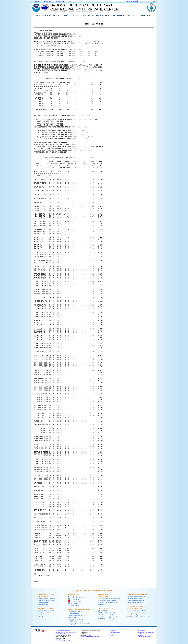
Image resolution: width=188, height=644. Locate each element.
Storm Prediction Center (135, 599)
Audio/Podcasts (43, 603)
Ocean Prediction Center (135, 601)
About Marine (42, 617)
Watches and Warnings (75, 616)
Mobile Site (48, 1)
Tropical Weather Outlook (46, 601)
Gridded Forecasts (44, 613)
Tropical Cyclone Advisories (47, 599)
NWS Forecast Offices (137, 595)
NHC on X (73, 599)
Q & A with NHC (103, 611)
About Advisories (43, 605)
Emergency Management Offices (78, 624)
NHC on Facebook (75, 597)
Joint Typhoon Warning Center (137, 613)
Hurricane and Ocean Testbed (107, 601)
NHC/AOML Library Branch (106, 613)
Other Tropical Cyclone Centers (137, 615)
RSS (70, 1)
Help (111, 634)
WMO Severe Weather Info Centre (138, 617)
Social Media (74, 595)
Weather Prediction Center (135, 597)
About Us (140, 635)
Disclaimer (113, 631)
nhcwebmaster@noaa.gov (63, 640)
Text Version (60, 1)
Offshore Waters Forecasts (46, 611)
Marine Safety (72, 618)
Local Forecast (132, 1)
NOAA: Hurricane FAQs (105, 615)
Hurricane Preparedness (79, 610)
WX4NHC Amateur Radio (105, 619)
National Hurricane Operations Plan (108, 617)
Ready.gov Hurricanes (75, 620)
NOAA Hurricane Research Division (108, 599)
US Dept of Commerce (62, 631)
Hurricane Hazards (74, 614)
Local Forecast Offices (134, 603)
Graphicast (42, 615)
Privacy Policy (142, 631)
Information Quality (115, 632)
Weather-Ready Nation (75, 622)
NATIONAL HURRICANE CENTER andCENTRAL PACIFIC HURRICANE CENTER (84, 7)
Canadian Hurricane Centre (136, 611)
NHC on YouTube (75, 601)
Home (37, 1)
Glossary (112, 635)
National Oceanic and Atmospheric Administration (73, 11)
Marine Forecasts (46, 609)
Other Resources (105, 609)
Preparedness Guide (74, 612)
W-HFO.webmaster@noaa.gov (90, 637)
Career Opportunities (144, 637)
